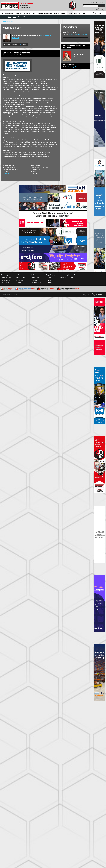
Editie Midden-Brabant (7, 277)
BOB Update (34, 281)
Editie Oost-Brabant (6, 279)
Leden (70, 13)
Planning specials (5, 282)
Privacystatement (50, 282)
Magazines (19, 13)
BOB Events (9, 13)
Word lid (85, 13)
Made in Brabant (30, 13)
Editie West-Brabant (6, 281)
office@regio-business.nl (75, 67)
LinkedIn (23, 45)
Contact (48, 279)
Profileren (102, 3)
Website (6, 173)
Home (2, 13)
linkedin (101, 295)
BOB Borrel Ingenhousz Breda (78, 34)
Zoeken (102, 6)
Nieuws (64, 13)
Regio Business (17, 6)
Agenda (56, 13)
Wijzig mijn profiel (93, 3)
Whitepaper (19, 282)
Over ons (77, 13)
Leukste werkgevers (45, 13)
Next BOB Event (21, 277)
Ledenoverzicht (35, 277)
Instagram (97, 295)
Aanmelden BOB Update (67, 277)
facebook (93, 295)
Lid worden (34, 279)
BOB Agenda (20, 281)
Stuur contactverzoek (10, 45)
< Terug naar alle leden (7, 22)
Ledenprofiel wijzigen (36, 282)
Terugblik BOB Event (22, 279)
